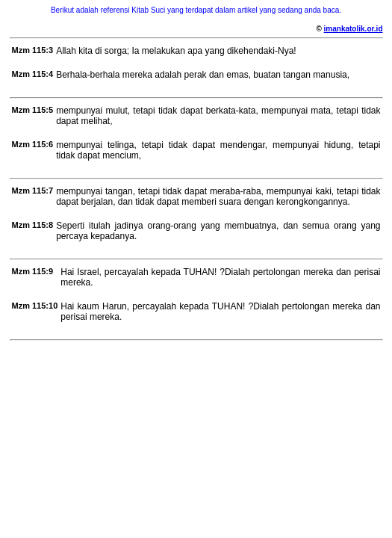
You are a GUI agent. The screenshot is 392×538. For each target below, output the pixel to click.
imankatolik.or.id (354, 29)
